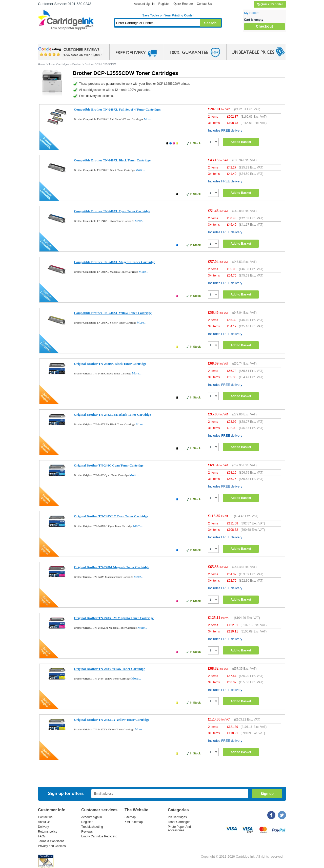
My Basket (252, 13)
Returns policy (48, 832)
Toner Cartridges (115, 39)
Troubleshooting (92, 827)
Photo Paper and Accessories (169, 39)
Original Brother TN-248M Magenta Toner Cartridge (112, 567)
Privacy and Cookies (52, 846)
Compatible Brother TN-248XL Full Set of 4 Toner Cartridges (117, 109)
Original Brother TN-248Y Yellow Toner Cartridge (109, 669)
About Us (44, 822)
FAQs (42, 836)
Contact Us (204, 4)
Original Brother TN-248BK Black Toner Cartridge (110, 364)
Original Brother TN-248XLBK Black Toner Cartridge (112, 415)
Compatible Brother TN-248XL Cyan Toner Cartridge (112, 211)
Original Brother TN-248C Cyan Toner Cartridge (109, 465)
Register (164, 4)
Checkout (265, 26)
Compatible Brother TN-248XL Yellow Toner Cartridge (113, 313)
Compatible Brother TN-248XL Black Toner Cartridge (112, 160)
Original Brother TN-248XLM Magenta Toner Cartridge (114, 618)
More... (149, 119)
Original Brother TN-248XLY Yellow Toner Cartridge (112, 720)
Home (48, 39)
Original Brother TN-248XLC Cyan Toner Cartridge (111, 516)
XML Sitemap (134, 822)
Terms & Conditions (51, 841)
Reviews (87, 832)
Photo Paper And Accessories (179, 829)
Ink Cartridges (76, 39)
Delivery (43, 827)
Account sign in (144, 4)
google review (71, 52)
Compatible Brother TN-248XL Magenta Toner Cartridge (114, 262)
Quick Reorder (270, 4)
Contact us (45, 817)
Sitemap (130, 817)
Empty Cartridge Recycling (99, 836)
